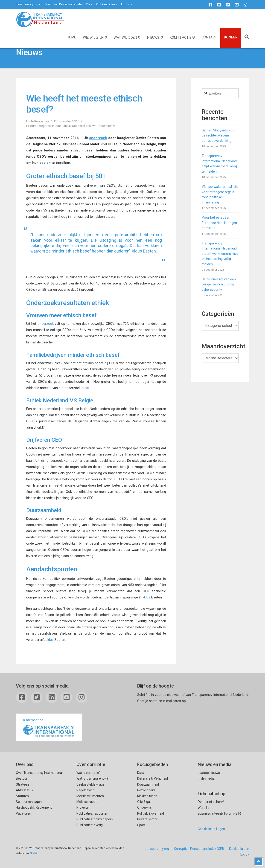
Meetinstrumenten (90, 796)
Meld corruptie (87, 802)
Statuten (22, 796)
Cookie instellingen (211, 829)
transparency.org (27, 4)
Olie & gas (144, 802)
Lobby (125, 4)
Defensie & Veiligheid (153, 778)
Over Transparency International (39, 773)
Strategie (23, 784)
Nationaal (79, 126)
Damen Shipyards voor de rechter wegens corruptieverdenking (219, 135)
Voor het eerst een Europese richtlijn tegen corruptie (219, 223)
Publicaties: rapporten (92, 813)
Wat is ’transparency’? (92, 778)
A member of (49, 728)
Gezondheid (146, 790)
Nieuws (91, 126)
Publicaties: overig (90, 825)
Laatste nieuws (209, 773)
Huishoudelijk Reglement (34, 807)
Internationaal (61, 126)
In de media (206, 778)
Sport (141, 825)
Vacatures (23, 813)
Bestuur (22, 778)
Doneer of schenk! (211, 802)
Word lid (204, 808)
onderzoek (98, 138)
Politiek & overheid (151, 813)
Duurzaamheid (148, 784)
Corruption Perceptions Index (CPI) (67, 4)
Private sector (147, 819)
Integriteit (44, 126)
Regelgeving (85, 790)
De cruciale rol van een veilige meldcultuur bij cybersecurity (219, 284)
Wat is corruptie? (89, 773)
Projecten (83, 807)
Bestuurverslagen (29, 802)
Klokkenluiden (105, 4)
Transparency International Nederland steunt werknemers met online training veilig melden (220, 254)
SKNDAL (34, 853)
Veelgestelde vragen (91, 784)
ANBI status (24, 790)
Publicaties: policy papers (95, 819)
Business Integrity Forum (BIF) (219, 813)
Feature (31, 126)
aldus (138, 251)
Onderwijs (144, 807)
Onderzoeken (107, 126)
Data (141, 773)
